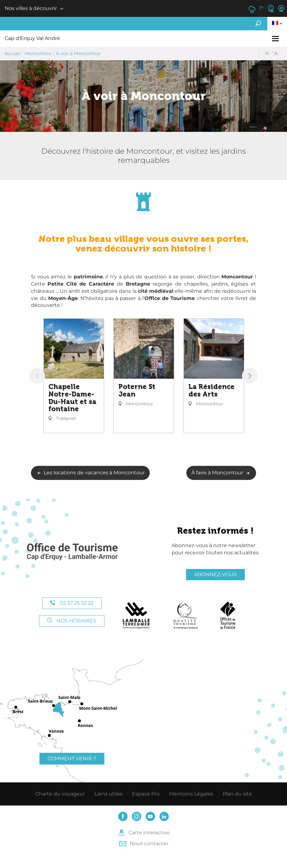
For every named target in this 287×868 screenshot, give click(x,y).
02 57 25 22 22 (72, 603)
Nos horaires (72, 621)
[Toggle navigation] (276, 39)
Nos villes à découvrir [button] (31, 8)
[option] (74, 376)
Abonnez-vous (215, 574)
